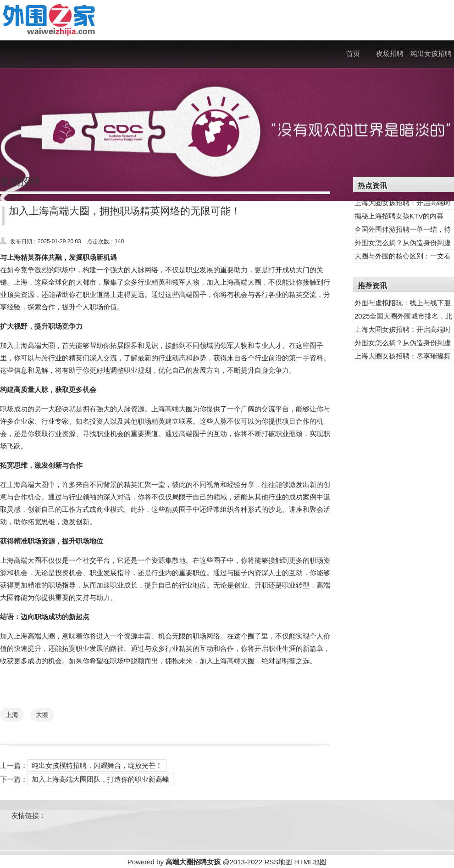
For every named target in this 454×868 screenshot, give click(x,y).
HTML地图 (310, 862)
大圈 (42, 715)
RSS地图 (278, 862)
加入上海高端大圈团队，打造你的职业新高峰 (100, 779)
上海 (12, 715)
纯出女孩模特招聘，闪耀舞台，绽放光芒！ (97, 765)
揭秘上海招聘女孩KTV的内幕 (399, 216)
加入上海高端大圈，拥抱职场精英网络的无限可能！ (125, 211)
